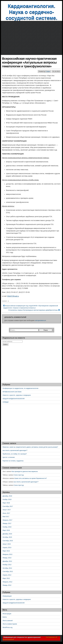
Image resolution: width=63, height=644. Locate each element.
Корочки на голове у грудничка (13, 461)
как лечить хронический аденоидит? (15, 450)
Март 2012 (6, 578)
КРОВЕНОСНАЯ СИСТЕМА (12, 392)
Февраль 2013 (7, 554)
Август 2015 (7, 544)
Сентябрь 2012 (8, 571)
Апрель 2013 (7, 548)
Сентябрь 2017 (8, 506)
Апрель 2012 (7, 575)
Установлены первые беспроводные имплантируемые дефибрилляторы (33, 310)
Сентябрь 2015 (8, 541)
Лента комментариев (10, 624)
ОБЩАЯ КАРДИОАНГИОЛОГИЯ (14, 399)
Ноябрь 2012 (7, 565)
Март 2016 (6, 530)
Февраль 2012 (7, 582)
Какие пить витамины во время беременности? (31, 478)
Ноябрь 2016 (7, 527)
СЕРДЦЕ (6, 402)
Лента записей (8, 621)
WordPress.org (7, 627)
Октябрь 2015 (7, 537)
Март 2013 (6, 551)
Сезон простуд (19, 475)
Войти (5, 617)
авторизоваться (40, 320)
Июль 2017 (6, 513)
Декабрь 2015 (7, 534)
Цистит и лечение (9, 457)
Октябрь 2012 (7, 568)
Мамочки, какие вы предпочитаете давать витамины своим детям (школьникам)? (30, 447)
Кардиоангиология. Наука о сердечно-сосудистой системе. (32, 12)
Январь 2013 (7, 558)
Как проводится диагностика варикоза (25, 471)
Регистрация (7, 614)
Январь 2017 (7, 523)
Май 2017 (6, 517)
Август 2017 (7, 510)
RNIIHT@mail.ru (13, 296)
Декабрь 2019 (7, 496)
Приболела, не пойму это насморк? (15, 454)
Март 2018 (6, 503)
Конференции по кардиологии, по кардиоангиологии (20, 388)
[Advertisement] (31, 38)
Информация (7, 596)
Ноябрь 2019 (7, 499)
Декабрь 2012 (7, 561)
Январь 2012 (7, 585)
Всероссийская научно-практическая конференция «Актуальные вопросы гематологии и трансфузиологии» (29, 62)
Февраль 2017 (7, 520)
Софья (48, 71)
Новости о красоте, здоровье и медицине (17, 395)
